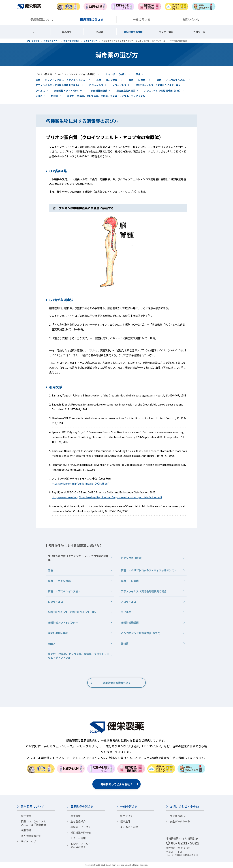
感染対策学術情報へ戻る (117, 683)
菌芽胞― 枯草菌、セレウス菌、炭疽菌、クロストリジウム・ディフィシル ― (108, 96)
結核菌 (55, 96)
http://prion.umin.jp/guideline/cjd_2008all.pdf (80, 483)
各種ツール (199, 32)
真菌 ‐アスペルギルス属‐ (172, 80)
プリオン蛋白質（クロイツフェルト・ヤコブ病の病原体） (66, 74)
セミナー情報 (166, 32)
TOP (34, 32)
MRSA (39, 96)
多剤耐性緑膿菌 (99, 91)
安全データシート (180, 821)
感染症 (100, 32)
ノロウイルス (119, 85)
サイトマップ (28, 841)
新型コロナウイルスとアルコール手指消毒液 (33, 823)
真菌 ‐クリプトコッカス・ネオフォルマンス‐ (61, 80)
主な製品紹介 (78, 821)
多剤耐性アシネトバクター (68, 91)
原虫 (138, 74)
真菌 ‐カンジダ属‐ (108, 80)
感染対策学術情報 (133, 32)
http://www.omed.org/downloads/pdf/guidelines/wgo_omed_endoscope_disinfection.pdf (107, 497)
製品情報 (67, 32)
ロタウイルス (96, 85)
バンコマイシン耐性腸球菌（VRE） (163, 91)
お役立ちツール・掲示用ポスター (81, 845)
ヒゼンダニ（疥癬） (116, 74)
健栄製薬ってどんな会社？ (116, 784)
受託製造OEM (178, 816)
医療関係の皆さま (82, 806)
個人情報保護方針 (31, 836)
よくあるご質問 (129, 827)
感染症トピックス (81, 827)
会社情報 (26, 816)
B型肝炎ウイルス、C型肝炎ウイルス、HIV (158, 85)
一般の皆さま (129, 806)
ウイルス (40, 91)
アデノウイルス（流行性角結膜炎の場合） (58, 85)
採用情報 (26, 830)
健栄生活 (125, 821)
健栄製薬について (32, 806)
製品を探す (127, 816)
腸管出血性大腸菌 (126, 91)
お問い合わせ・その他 (184, 806)
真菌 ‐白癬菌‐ (138, 80)
